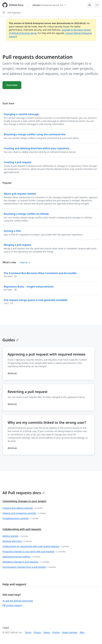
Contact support (12, 605)
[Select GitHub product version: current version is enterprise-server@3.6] (49, 5)
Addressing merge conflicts (21, 557)
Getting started (15, 536)
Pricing (56, 632)
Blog (82, 632)
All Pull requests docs (24, 493)
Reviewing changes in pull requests (26, 562)
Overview (12, 85)
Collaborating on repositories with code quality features (36, 546)
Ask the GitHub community (18, 601)
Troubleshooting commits (21, 518)
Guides (11, 340)
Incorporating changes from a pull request (29, 567)
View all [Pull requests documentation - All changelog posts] (25, 262)
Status (47, 632)
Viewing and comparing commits (24, 513)
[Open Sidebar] (4, 13)
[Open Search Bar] (90, 5)
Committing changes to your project (24, 501)
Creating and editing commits (23, 508)
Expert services (70, 632)
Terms (28, 632)
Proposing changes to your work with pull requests (34, 552)
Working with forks (17, 541)
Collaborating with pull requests (22, 529)
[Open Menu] (97, 5)
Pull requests (14, 13)
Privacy (37, 632)
